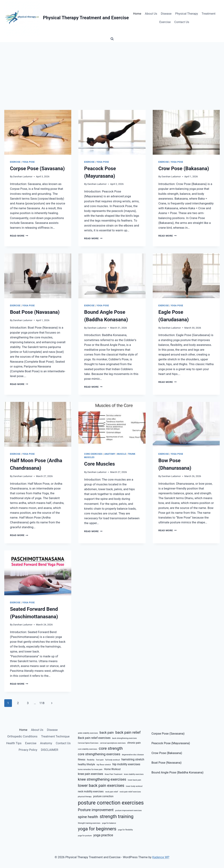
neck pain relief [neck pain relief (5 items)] (112, 792)
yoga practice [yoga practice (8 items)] (103, 835)
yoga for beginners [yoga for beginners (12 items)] (97, 829)
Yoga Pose (29, 162)
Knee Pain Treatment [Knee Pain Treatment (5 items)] (114, 774)
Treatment (208, 14)
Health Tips (14, 743)
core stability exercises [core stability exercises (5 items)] (87, 749)
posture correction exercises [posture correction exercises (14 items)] (111, 803)
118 (42, 703)
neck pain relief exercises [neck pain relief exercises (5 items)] (130, 792)
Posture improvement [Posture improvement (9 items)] (96, 810)
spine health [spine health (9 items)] (88, 817)
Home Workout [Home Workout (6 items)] (112, 769)
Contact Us (182, 22)
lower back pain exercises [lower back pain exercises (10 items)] (101, 785)
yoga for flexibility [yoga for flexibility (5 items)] (125, 830)
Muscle (122, 454)
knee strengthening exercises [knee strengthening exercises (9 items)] (102, 779)
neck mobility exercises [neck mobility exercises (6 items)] (91, 791)
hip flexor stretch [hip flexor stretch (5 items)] (104, 765)
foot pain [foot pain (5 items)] (100, 760)
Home (137, 14)
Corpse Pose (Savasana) (37, 168)
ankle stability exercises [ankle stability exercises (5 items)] (88, 733)
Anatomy (110, 454)
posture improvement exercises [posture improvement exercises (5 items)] (128, 810)
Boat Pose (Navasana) (35, 312)
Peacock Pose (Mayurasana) (171, 743)
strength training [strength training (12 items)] (117, 816)
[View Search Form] (112, 39)
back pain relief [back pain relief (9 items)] (128, 732)
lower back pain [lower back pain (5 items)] (134, 780)
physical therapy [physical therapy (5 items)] (85, 797)
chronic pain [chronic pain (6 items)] (134, 743)
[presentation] (38, 132)
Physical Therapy (187, 14)
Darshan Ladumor (23, 176)
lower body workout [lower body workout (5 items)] (134, 786)
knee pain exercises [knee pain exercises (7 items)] (91, 774)
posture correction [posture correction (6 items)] (103, 796)
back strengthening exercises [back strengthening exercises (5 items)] (124, 738)
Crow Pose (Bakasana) (184, 168)
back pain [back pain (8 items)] (107, 733)
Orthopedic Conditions (22, 736)
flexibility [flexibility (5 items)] (91, 760)
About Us (151, 14)
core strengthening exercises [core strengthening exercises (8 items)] (99, 754)
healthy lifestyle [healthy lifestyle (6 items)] (86, 764)
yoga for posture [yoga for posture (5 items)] (85, 836)
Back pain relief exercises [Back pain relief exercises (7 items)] (94, 738)
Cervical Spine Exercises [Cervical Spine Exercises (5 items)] (88, 743)
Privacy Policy (28, 750)
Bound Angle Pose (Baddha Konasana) (177, 772)
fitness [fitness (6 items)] (82, 760)
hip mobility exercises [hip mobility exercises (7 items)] (126, 764)
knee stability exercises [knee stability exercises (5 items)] (134, 774)
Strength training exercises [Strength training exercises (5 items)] (89, 823)
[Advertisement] (112, 69)
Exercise (165, 22)
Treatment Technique (55, 736)
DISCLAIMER (50, 750)
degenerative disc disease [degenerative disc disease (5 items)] (133, 755)
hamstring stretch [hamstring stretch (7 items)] (133, 759)
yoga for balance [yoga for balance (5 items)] (109, 823)
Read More (19, 236)
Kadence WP (161, 857)
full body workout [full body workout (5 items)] (113, 760)
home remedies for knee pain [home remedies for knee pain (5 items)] (90, 769)
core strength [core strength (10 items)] (111, 748)
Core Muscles (99, 464)
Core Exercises (93, 454)
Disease (166, 14)
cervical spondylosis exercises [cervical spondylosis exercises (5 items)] (113, 743)
